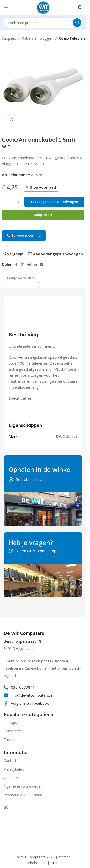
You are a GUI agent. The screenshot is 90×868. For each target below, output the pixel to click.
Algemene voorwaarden (23, 786)
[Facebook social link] (16, 264)
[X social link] (23, 264)
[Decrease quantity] (5, 202)
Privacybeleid (14, 769)
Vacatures (12, 778)
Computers (13, 731)
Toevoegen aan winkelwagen (54, 202)
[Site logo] (43, 7)
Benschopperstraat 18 (22, 641)
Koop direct (43, 215)
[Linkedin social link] (35, 264)
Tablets (10, 740)
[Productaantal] (12, 202)
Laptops (10, 723)
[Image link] (22, 822)
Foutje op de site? (21, 278)
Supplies (9, 38)
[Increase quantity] (19, 202)
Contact (10, 760)
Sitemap (57, 863)
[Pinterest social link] (29, 264)
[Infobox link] (25, 633)
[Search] (43, 23)
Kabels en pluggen (38, 38)
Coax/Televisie (72, 38)
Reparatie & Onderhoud (23, 795)
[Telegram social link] (42, 264)
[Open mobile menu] (6, 8)
